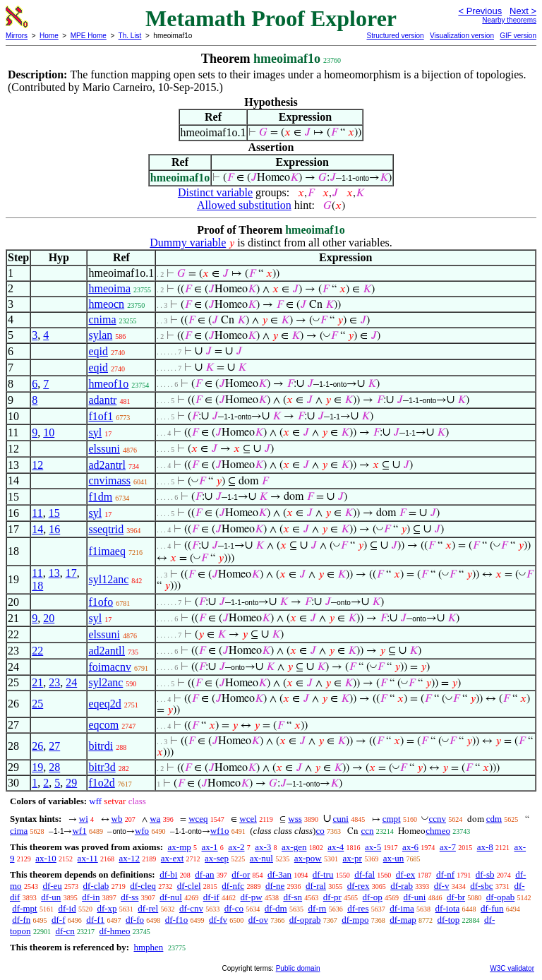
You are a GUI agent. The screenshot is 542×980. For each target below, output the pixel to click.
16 (54, 529)
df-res (358, 908)
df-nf (445, 874)
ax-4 (336, 847)
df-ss (130, 897)
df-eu (52, 886)
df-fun (492, 908)
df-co (234, 908)
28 (54, 767)
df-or (241, 874)
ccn (367, 831)
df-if (211, 897)
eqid (98, 351)
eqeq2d (104, 704)
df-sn (293, 897)
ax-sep (217, 858)
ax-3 (263, 847)
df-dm (276, 908)
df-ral (316, 886)
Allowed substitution (244, 205)
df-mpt (24, 908)
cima (19, 831)
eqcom (103, 725)
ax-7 (448, 847)
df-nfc (233, 886)
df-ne (275, 886)
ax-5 (373, 847)
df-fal (365, 874)
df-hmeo (115, 931)
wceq (198, 819)
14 (37, 529)
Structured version (395, 36)
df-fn (21, 920)
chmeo (438, 831)
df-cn (65, 931)
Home (49, 36)
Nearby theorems (509, 20)
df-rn (317, 908)
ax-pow (308, 858)
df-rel (148, 908)
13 (54, 573)
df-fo (135, 920)
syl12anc (108, 579)
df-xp (107, 908)
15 (54, 513)
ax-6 (410, 847)
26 (37, 746)
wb (117, 819)
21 (37, 682)
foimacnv (109, 667)
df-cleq (143, 886)
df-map (403, 920)
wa (155, 819)
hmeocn (106, 304)
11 (37, 513)
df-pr (332, 897)
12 (37, 465)
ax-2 (236, 847)
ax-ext (172, 858)
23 (54, 682)
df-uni (415, 897)
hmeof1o (108, 384)
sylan (100, 335)
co (320, 831)
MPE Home (89, 36)
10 (49, 432)
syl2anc (106, 682)
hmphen (148, 947)
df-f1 (95, 920)
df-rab (402, 886)
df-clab (96, 886)
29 (71, 783)
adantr (102, 400)
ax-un (394, 858)
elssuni (104, 449)
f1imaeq (107, 551)
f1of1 (101, 416)
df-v (442, 886)
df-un (51, 897)
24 (71, 682)
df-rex (359, 886)
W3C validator (512, 968)
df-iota (448, 908)
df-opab (500, 897)
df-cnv (191, 908)
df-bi (168, 874)
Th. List (130, 36)
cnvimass (109, 480)
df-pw (252, 897)
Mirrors (17, 36)
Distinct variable (215, 192)
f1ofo (101, 602)
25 (37, 704)
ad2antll (107, 651)
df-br (456, 897)
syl (95, 432)
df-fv (218, 920)
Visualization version (462, 36)
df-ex (405, 874)
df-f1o (177, 920)
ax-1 (210, 847)
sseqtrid (106, 529)
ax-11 (88, 858)
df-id (67, 908)
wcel (248, 819)
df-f (59, 920)
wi (84, 819)
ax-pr (352, 858)
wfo (142, 831)
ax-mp (180, 847)
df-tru (323, 874)
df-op (373, 897)
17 (71, 573)
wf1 (79, 831)
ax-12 (129, 858)
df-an (204, 874)
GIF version (518, 36)
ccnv (437, 819)
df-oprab (305, 920)
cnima (102, 319)
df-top (449, 920)
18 (37, 586)
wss (295, 819)
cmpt (392, 819)
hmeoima (109, 288)
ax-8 (485, 847)
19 (37, 767)
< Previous (480, 11)
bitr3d (102, 767)
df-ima (402, 908)
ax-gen (294, 847)
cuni (341, 819)
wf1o (220, 831)
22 (37, 651)
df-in (91, 897)
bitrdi (101, 746)
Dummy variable (188, 243)
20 (49, 618)
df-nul (171, 897)
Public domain (298, 968)
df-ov (258, 920)
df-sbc (482, 886)
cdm (494, 819)
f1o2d (101, 783)
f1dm (100, 497)
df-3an (279, 874)
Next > (523, 11)
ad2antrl (107, 465)
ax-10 (46, 858)
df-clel (189, 886)
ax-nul (261, 858)
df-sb (485, 874)
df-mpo (355, 920)
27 (54, 746)
